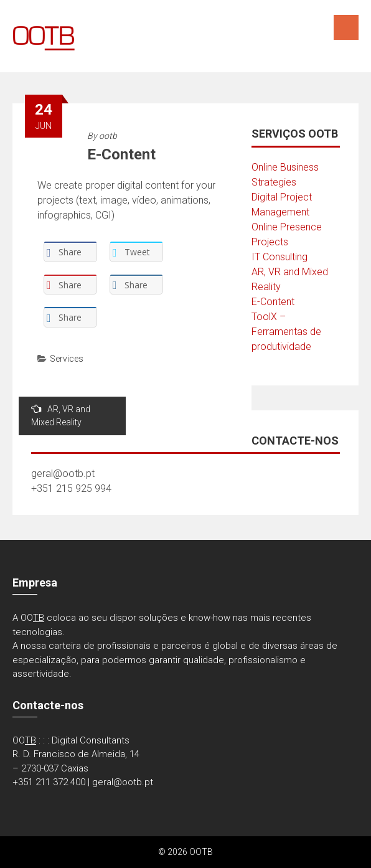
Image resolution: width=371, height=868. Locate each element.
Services (67, 359)
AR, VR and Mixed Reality (61, 415)
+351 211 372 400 (49, 782)
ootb (108, 136)
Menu (346, 27)
